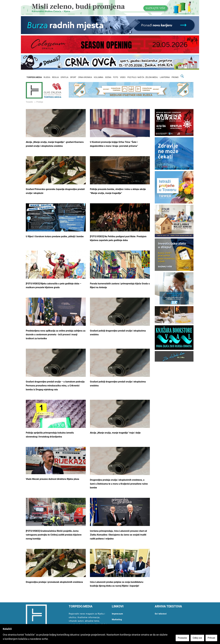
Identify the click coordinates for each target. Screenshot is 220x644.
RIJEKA (47, 77)
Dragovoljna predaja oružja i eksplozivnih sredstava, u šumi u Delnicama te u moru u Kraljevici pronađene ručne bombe (119, 484)
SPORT (73, 77)
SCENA (108, 77)
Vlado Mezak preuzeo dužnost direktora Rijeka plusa (52, 479)
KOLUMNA (99, 77)
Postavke (182, 638)
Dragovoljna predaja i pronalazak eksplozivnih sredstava (54, 582)
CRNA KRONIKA (85, 77)
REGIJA (55, 77)
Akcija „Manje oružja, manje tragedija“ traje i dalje (115, 433)
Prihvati (211, 638)
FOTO (116, 77)
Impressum (117, 614)
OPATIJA (64, 77)
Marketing (117, 620)
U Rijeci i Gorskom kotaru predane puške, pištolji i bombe (55, 236)
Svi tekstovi (161, 614)
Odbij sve (197, 638)
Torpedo (29, 102)
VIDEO (123, 77)
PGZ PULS (132, 77)
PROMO (175, 77)
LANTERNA (165, 77)
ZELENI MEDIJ (152, 77)
